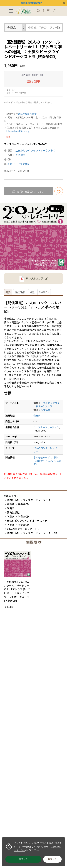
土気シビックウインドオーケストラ (36, 150)
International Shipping (18, 131)
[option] (33, 236)
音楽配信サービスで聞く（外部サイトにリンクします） (47, 461)
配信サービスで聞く (19, 164)
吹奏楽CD (23, 516)
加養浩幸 (21, 155)
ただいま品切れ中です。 (30, 191)
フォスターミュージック (46, 427)
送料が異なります (27, 114)
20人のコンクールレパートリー (47, 450)
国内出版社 (13, 500)
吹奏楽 (37, 415)
